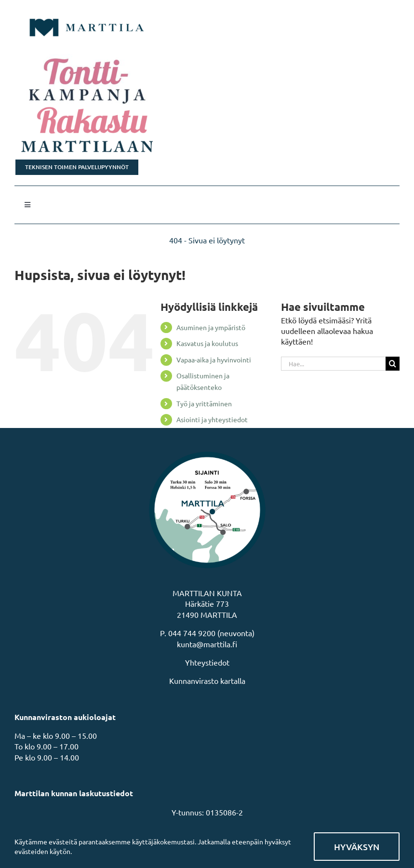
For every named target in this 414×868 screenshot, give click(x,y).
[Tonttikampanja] (207, 80)
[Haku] (393, 364)
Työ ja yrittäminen (204, 403)
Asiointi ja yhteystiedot (212, 419)
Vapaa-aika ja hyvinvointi (214, 360)
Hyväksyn (357, 847)
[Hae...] (333, 364)
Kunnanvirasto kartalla (207, 681)
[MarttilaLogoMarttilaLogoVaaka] (87, 13)
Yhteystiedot (207, 662)
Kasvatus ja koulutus (207, 343)
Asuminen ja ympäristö (211, 327)
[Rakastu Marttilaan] (207, 131)
